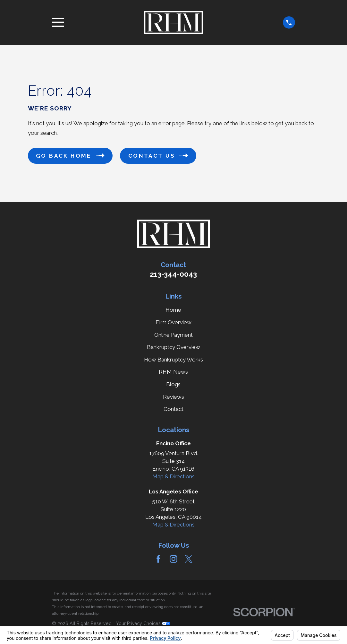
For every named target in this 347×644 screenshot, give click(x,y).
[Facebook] (158, 559)
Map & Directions (173, 476)
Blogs (173, 384)
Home (173, 310)
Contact (173, 409)
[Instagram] (173, 559)
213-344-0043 (173, 274)
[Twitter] (189, 559)
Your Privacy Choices (143, 623)
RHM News (173, 372)
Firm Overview (173, 322)
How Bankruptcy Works (173, 360)
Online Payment (173, 335)
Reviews (173, 397)
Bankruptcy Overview (173, 347)
